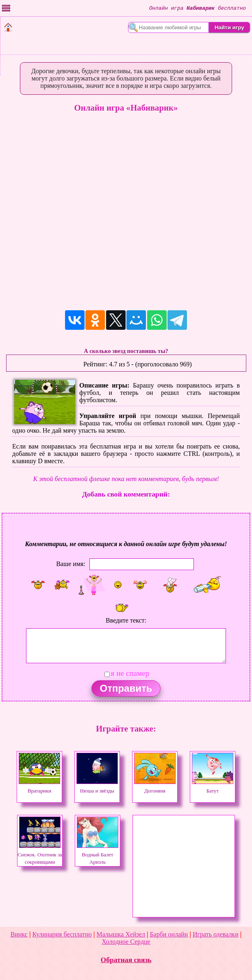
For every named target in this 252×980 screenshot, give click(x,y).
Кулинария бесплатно (62, 934)
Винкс (19, 934)
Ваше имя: (71, 564)
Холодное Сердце (126, 942)
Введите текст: (126, 620)
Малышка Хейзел (121, 934)
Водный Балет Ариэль (98, 855)
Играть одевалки (216, 934)
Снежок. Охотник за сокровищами (40, 855)
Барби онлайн (169, 934)
